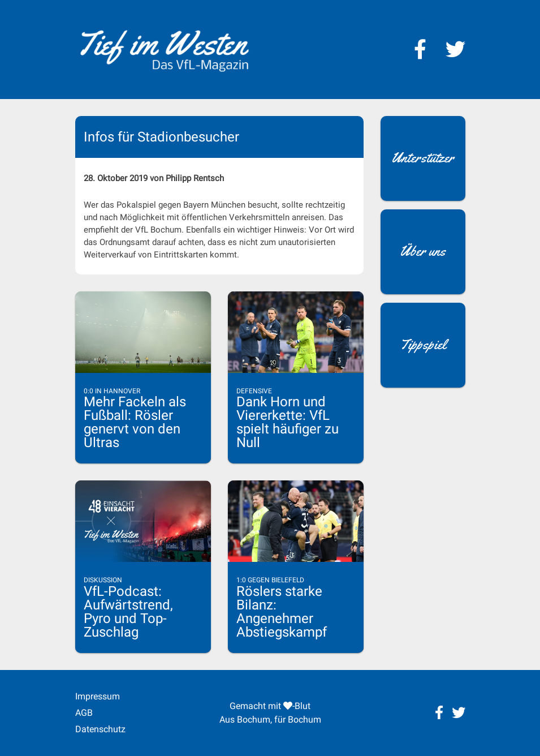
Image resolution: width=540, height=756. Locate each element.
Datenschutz (100, 729)
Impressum (98, 696)
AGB (84, 713)
